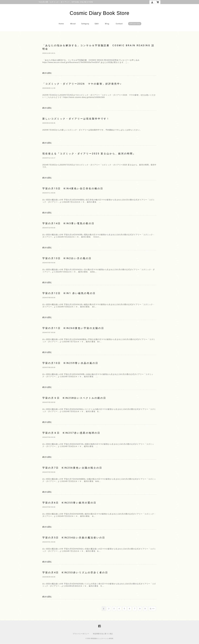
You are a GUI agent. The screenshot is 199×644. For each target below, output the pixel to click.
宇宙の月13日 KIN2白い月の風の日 (67, 258)
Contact (119, 24)
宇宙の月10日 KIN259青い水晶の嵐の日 (70, 363)
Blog (107, 24)
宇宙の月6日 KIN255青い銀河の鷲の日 (69, 503)
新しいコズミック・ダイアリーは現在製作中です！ (76, 119)
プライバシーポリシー (81, 634)
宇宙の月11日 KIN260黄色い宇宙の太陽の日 (73, 328)
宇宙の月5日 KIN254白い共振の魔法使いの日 (74, 538)
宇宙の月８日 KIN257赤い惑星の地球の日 (71, 433)
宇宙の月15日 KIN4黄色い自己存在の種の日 (73, 189)
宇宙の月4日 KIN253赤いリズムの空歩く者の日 (75, 573)
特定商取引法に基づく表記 (103, 634)
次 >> (152, 609)
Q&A (97, 24)
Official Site (135, 24)
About (73, 24)
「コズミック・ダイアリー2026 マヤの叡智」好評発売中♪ (82, 84)
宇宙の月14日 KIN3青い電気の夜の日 (68, 223)
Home (61, 24)
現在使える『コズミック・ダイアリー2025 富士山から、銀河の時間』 (89, 154)
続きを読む (47, 73)
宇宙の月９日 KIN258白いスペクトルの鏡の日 (74, 398)
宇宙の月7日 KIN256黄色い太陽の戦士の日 (72, 468)
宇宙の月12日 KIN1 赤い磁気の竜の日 (69, 293)
